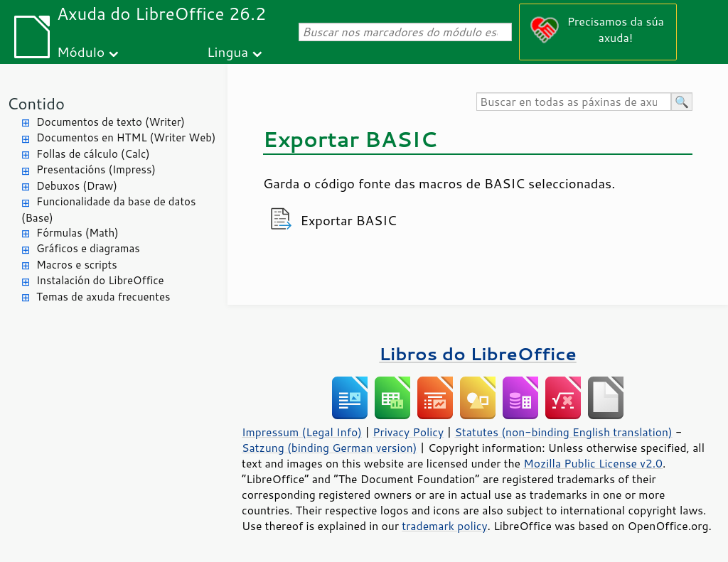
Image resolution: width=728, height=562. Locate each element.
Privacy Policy (408, 432)
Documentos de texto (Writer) (111, 122)
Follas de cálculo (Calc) (93, 154)
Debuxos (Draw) (77, 186)
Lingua (227, 52)
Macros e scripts (77, 265)
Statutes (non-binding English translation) (563, 432)
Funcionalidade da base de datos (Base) (108, 210)
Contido (36, 103)
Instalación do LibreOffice (100, 280)
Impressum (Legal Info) (302, 432)
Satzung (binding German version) (330, 448)
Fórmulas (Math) (77, 233)
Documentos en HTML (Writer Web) (126, 137)
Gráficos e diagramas (88, 248)
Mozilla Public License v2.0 (593, 463)
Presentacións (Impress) (96, 169)
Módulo (81, 52)
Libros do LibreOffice (477, 353)
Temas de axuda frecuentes (103, 297)
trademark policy (444, 526)
